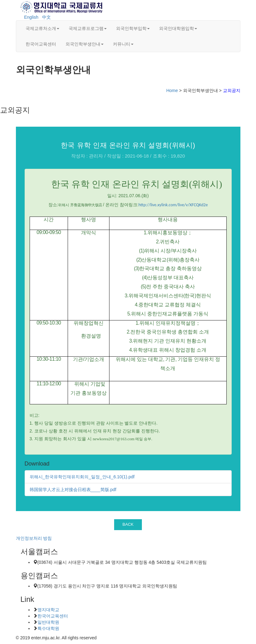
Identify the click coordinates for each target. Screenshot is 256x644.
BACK (128, 524)
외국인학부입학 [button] (133, 28)
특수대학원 (48, 628)
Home (172, 90)
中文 (46, 17)
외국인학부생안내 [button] (85, 44)
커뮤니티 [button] (123, 44)
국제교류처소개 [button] (42, 28)
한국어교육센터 (41, 44)
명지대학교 (48, 610)
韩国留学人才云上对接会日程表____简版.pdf (73, 490)
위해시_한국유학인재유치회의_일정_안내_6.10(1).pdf (82, 477)
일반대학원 (48, 622)
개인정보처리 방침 (34, 538)
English (31, 17)
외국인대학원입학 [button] (178, 28)
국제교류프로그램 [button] (88, 28)
